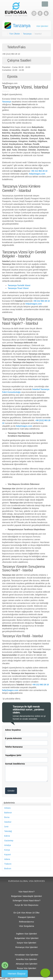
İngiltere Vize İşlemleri (26, 934)
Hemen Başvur (17, 974)
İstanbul (8, 822)
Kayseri (8, 855)
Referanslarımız (27, 922)
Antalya (8, 845)
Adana (7, 859)
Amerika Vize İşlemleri (26, 959)
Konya (7, 850)
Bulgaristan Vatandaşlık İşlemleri (26, 896)
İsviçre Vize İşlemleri (26, 943)
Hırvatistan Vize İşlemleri (26, 955)
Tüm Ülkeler (15, 34)
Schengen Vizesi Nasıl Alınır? (26, 900)
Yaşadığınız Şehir (13, 755)
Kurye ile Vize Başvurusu (26, 905)
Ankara (7, 808)
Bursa (7, 817)
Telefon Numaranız (14, 747)
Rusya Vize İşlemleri (27, 968)
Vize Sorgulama (27, 926)
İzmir (6, 827)
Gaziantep (9, 841)
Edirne (7, 836)
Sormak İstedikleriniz (15, 764)
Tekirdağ (8, 831)
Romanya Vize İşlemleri (26, 947)
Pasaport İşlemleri (26, 917)
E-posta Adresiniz (13, 738)
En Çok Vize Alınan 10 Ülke (26, 913)
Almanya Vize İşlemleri (26, 964)
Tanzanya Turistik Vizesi (19, 285)
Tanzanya (22, 26)
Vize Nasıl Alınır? (27, 892)
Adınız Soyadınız (13, 730)
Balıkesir (8, 813)
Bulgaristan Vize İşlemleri (26, 938)
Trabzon (8, 864)
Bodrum (8, 868)
